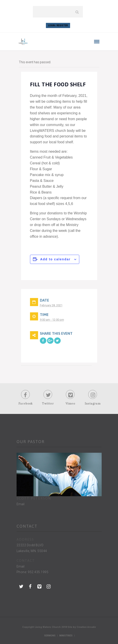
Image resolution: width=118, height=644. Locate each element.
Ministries (66, 636)
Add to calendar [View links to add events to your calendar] (55, 259)
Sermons (50, 636)
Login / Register (58, 25)
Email (20, 504)
